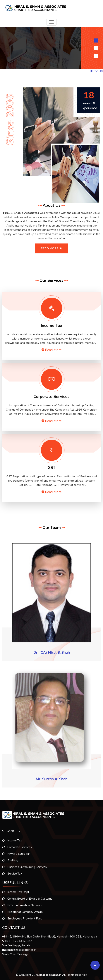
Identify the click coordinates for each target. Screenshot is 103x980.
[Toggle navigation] (51, 22)
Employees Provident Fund (22, 921)
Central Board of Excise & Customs (27, 902)
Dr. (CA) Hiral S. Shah (51, 653)
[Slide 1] (96, 40)
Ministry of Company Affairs (22, 915)
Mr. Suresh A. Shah (51, 779)
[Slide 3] (96, 56)
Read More (54, 248)
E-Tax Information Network (22, 908)
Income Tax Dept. (16, 895)
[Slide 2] (96, 48)
